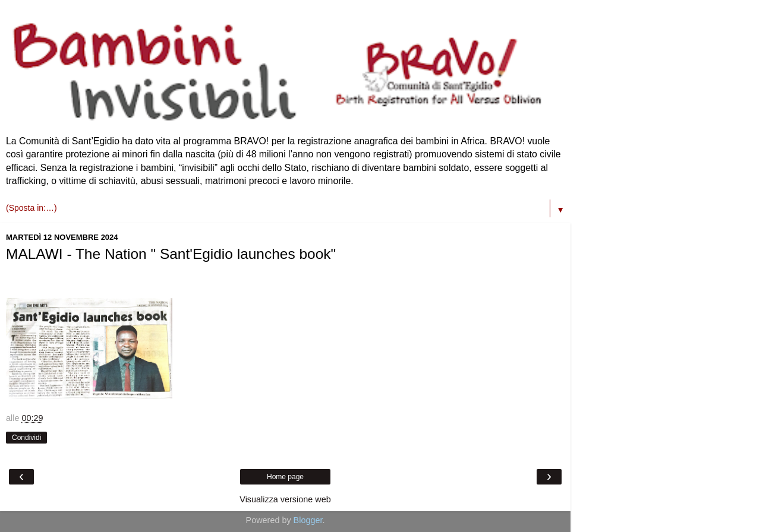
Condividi (26, 438)
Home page (285, 477)
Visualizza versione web (285, 499)
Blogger (308, 520)
